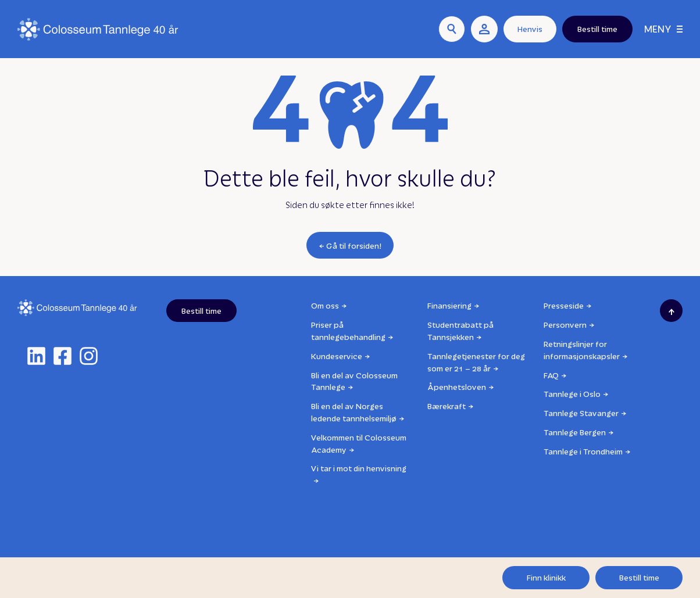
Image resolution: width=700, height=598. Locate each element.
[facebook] (63, 356)
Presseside (564, 305)
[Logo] (98, 29)
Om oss (325, 305)
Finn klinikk (546, 577)
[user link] (484, 29)
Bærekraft (447, 406)
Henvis (530, 29)
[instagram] (89, 356)
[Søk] (452, 29)
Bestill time (639, 577)
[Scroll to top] (671, 311)
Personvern (565, 325)
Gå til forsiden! (354, 246)
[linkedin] (36, 356)
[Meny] (663, 29)
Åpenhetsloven (457, 387)
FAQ (551, 375)
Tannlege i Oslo (572, 394)
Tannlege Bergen (575, 432)
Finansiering (449, 305)
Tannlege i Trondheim (583, 451)
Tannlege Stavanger (581, 413)
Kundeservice (337, 356)
